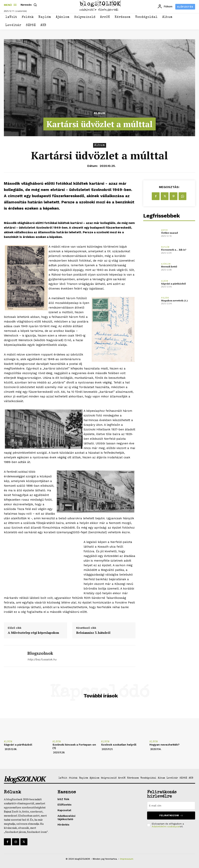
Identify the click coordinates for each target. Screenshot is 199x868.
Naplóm (165, 247)
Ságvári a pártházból (173, 284)
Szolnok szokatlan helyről (119, 745)
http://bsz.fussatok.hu (42, 659)
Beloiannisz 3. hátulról (93, 633)
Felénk (165, 298)
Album (100, 113)
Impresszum (127, 859)
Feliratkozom (171, 816)
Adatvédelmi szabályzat (166, 826)
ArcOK (165, 230)
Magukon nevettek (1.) (174, 300)
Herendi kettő (169, 267)
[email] (171, 806)
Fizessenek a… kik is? (174, 250)
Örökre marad (169, 233)
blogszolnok (40, 653)
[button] (29, 5)
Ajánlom (166, 264)
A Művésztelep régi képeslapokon (33, 633)
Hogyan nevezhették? (165, 745)
